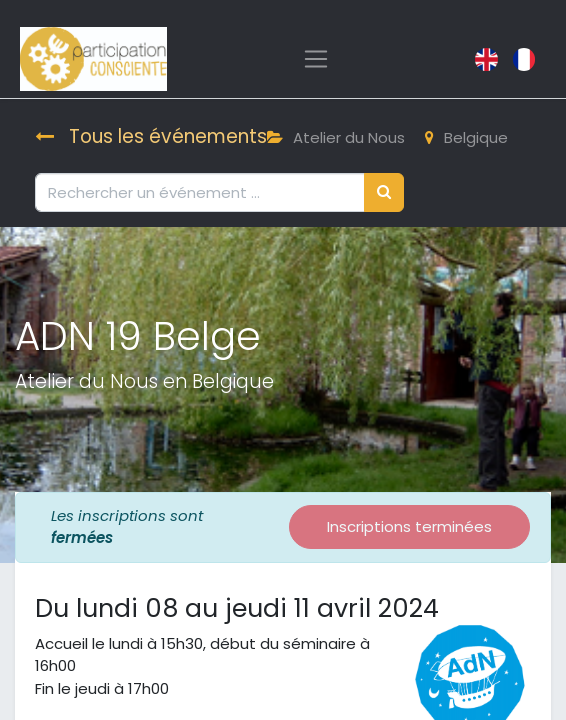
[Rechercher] (384, 192)
